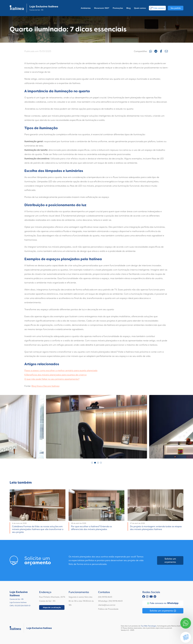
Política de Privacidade (108, 609)
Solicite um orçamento (170, 560)
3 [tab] (98, 463)
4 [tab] (101, 463)
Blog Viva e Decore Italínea (45, 386)
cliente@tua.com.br (107, 605)
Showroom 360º (102, 8)
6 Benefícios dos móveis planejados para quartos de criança (55, 375)
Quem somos (140, 8)
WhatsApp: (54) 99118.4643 (110, 601)
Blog (128, 8)
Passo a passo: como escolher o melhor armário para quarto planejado (61, 370)
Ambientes (86, 8)
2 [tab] (95, 463)
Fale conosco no (163, 603)
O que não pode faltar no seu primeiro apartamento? (52, 379)
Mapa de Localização (52, 607)
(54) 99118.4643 (105, 597)
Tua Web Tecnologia (149, 626)
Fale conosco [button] (157, 8)
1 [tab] (92, 463)
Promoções (118, 8)
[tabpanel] (96, 427)
